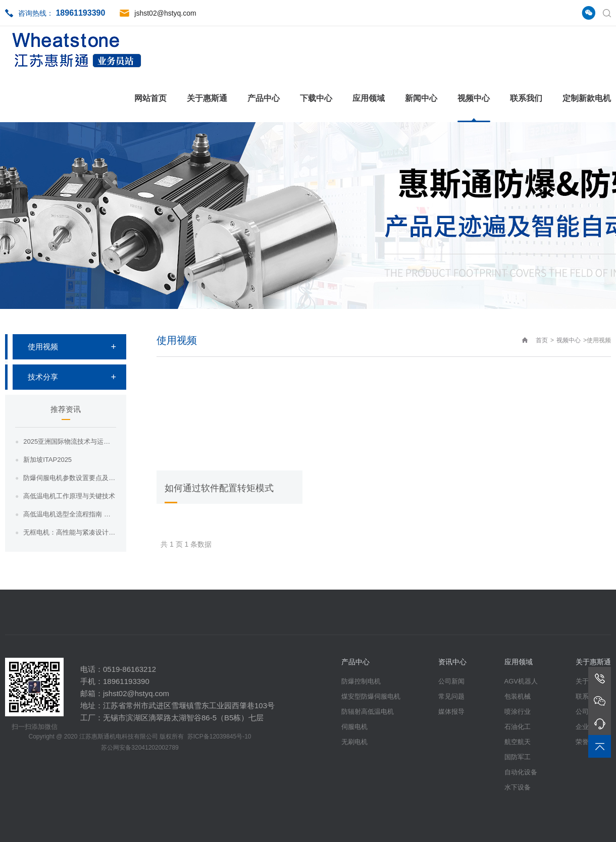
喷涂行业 (518, 712)
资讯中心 (452, 662)
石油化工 (518, 727)
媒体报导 (451, 712)
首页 (542, 340)
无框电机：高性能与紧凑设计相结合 (70, 532)
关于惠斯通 (207, 98)
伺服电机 (354, 727)
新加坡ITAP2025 (47, 460)
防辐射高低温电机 (368, 712)
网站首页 (150, 98)
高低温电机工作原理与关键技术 (69, 496)
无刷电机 (354, 742)
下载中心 (316, 98)
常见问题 (451, 696)
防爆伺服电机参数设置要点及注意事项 (70, 478)
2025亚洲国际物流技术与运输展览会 (70, 441)
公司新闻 (451, 681)
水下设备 (518, 787)
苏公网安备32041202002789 (140, 748)
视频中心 (474, 98)
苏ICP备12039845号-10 (219, 736)
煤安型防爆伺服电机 (371, 696)
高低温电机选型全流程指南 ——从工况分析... (70, 514)
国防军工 (518, 757)
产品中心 (264, 98)
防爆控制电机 (361, 681)
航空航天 (518, 742)
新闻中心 (421, 98)
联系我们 (526, 98)
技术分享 (43, 377)
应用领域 (369, 98)
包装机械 (518, 696)
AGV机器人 (521, 681)
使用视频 (43, 347)
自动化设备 (521, 772)
